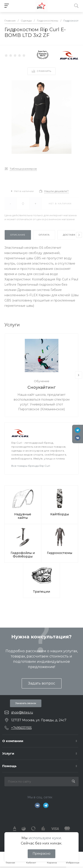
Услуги (8, 754)
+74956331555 (21, 728)
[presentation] (79, 235)
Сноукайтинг (42, 387)
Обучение (42, 381)
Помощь (9, 766)
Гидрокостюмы (60, 553)
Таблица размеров (23, 169)
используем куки (45, 838)
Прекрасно (41, 853)
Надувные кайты (23, 516)
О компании (13, 741)
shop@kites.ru (22, 712)
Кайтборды (60, 514)
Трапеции (41, 592)
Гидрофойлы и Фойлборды (23, 555)
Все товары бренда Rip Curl (31, 466)
